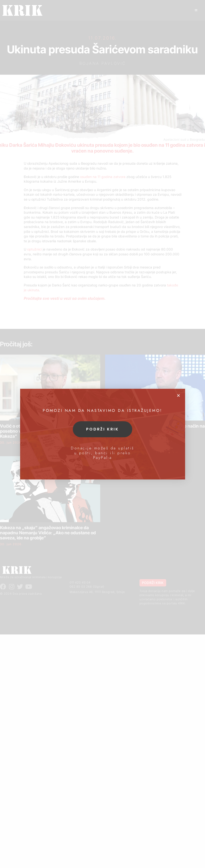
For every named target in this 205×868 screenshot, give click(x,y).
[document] (102, 434)
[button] (178, 395)
